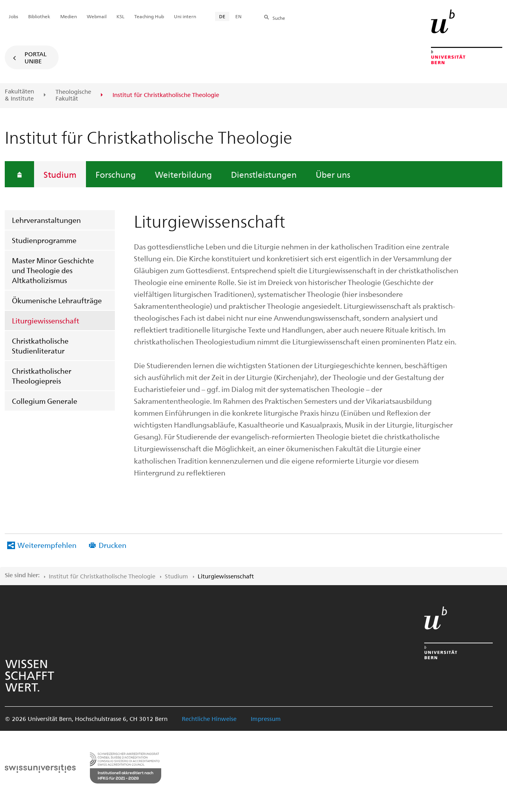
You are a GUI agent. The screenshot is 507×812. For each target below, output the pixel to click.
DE (222, 16)
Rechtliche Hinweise (209, 719)
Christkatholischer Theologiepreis (42, 376)
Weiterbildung (183, 174)
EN (238, 16)
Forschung (116, 174)
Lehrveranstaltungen (46, 220)
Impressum (266, 719)
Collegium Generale (45, 401)
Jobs (13, 16)
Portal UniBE (36, 57)
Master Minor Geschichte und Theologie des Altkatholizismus (53, 270)
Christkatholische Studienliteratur (40, 346)
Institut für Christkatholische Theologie (102, 576)
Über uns (333, 174)
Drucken (112, 545)
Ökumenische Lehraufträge (57, 300)
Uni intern (185, 16)
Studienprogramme (44, 240)
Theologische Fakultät (73, 95)
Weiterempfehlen (47, 545)
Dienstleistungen (264, 174)
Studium (60, 174)
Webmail (97, 16)
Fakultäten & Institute (19, 95)
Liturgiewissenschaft (46, 320)
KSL (120, 16)
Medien (69, 16)
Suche (279, 18)
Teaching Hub (149, 16)
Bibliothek (39, 16)
